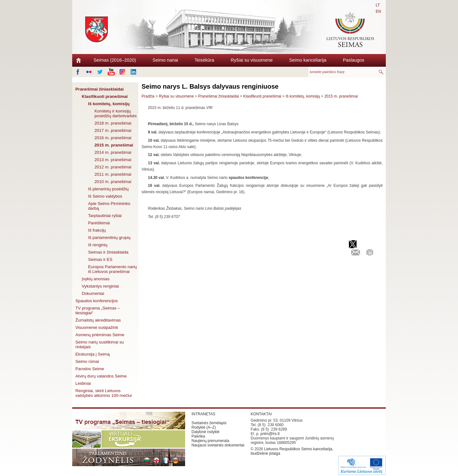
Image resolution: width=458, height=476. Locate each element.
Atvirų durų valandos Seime (101, 376)
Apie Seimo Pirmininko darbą (109, 206)
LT (378, 5)
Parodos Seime (90, 369)
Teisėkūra (205, 60)
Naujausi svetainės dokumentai (218, 445)
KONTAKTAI (261, 414)
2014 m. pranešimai (113, 152)
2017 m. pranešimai (113, 130)
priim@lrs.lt (270, 434)
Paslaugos (354, 60)
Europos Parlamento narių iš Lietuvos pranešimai (112, 269)
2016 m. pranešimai (113, 138)
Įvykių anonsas (96, 279)
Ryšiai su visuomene (252, 60)
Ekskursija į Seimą (93, 354)
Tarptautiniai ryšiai (105, 216)
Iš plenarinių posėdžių (108, 189)
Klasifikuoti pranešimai (105, 96)
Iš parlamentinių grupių (109, 238)
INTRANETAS (203, 414)
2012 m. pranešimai (113, 167)
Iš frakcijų (97, 230)
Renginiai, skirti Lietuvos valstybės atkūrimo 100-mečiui (104, 393)
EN (378, 11)
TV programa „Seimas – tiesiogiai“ (98, 310)
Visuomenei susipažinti (97, 327)
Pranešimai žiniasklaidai (100, 89)
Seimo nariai (165, 60)
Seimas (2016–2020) (115, 60)
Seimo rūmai (87, 361)
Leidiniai (83, 383)
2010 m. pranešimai (113, 182)
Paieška (198, 436)
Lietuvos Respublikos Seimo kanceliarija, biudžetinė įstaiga (292, 451)
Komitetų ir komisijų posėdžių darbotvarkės (116, 113)
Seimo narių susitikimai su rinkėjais (100, 344)
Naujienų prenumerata (210, 441)
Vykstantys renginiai (100, 286)
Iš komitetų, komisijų (109, 104)
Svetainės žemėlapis (209, 423)
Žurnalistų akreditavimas (98, 320)
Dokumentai (93, 293)
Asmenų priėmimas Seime (100, 335)
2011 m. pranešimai (113, 174)
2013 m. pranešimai (113, 160)
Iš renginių (98, 245)
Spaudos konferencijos (97, 301)
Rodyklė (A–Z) (204, 427)
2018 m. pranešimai (113, 123)
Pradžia (148, 96)
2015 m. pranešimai (114, 145)
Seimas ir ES (100, 259)
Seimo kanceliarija (308, 60)
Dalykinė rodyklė (205, 432)
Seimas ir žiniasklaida (108, 252)
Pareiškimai (99, 223)
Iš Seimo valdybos (105, 196)
